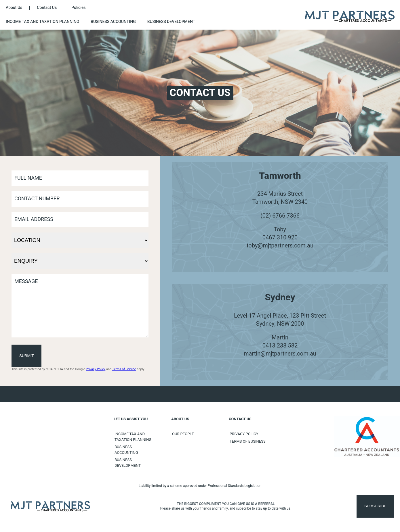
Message (26, 282)
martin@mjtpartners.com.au (280, 359)
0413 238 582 (280, 351)
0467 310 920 (280, 238)
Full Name (28, 178)
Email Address (34, 219)
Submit (26, 367)
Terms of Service (124, 381)
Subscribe (375, 517)
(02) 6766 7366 (280, 216)
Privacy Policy (96, 381)
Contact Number (37, 199)
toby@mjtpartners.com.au (280, 246)
